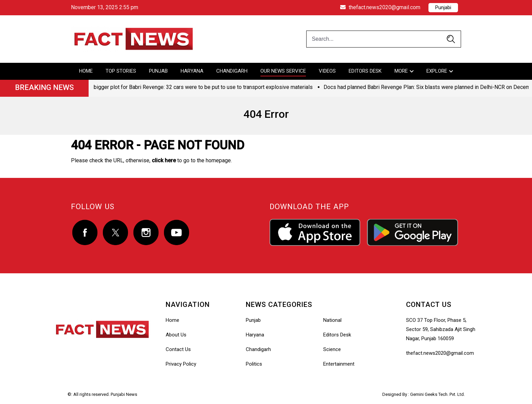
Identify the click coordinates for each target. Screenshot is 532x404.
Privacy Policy (181, 364)
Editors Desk (365, 71)
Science (332, 349)
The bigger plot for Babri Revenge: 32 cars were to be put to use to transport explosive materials (199, 87)
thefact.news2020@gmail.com (380, 7)
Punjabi (443, 7)
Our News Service (283, 71)
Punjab (158, 71)
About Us (176, 335)
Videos (327, 71)
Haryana (192, 71)
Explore (437, 71)
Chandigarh (232, 71)
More (401, 71)
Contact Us (178, 349)
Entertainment (339, 364)
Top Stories (121, 71)
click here (164, 160)
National (332, 320)
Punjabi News (124, 394)
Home (86, 71)
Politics (254, 364)
